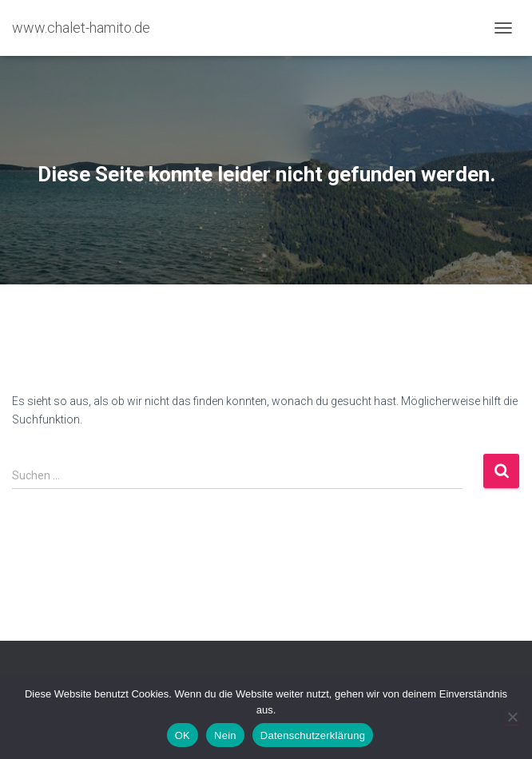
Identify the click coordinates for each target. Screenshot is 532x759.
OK (183, 735)
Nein (225, 735)
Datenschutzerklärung (313, 735)
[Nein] (512, 717)
